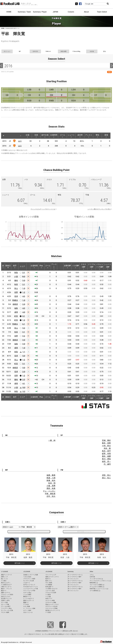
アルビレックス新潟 (7, 595)
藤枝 (16, 280)
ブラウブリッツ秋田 (29, 579)
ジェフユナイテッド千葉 (31, 589)
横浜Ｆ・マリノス (6, 589)
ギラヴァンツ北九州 (51, 606)
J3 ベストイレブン (73, 591)
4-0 (24, 312)
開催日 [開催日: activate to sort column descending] (8, 266)
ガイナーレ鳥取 (50, 601)
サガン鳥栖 (27, 606)
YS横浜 (15, 300)
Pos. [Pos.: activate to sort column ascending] (41, 266)
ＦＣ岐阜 (48, 595)
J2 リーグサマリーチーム (75, 581)
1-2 (24, 292)
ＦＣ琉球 (48, 612)
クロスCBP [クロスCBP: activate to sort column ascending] (84, 266)
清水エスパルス (6, 597)
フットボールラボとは (96, 579)
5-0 (24, 356)
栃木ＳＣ (48, 579)
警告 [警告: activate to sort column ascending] (99, 136)
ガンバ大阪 (4, 602)
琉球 (16, 296)
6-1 (24, 324)
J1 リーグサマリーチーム (75, 575)
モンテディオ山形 (29, 581)
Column (71, 12)
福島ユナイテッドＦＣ (52, 577)
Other (91, 572)
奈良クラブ (49, 599)
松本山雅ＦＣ (49, 587)
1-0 (24, 288)
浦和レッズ (4, 577)
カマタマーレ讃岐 (51, 602)
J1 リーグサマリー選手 (74, 577)
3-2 (24, 336)
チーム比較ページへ (29, 532)
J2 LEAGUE (27, 572)
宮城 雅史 (106, 440)
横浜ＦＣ (4, 591)
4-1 (24, 384)
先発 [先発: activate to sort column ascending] (37, 136)
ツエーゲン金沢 (50, 591)
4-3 (24, 296)
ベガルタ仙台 (27, 577)
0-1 (24, 316)
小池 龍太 (106, 446)
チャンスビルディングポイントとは (43, 209)
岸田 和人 (106, 475)
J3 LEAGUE (49, 572)
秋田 (16, 284)
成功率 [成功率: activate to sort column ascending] (81, 136)
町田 (16, 316)
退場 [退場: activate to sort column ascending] (107, 136)
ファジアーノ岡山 (6, 608)
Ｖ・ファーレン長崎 (29, 608)
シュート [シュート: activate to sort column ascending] (72, 136)
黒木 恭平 (106, 451)
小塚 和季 (51, 486)
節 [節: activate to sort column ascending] (3, 266)
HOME (9, 12)
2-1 (24, 273)
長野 (16, 292)
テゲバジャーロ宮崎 (51, 608)
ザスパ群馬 (49, 583)
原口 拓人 (106, 478)
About (86, 12)
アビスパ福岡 (5, 612)
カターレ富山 (27, 593)
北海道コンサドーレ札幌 (31, 575)
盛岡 (16, 312)
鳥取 (16, 273)
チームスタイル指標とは (97, 587)
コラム (92, 575)
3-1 (24, 332)
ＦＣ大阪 (48, 597)
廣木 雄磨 (106, 456)
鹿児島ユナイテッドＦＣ (53, 610)
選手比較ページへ (84, 532)
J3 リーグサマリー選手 (74, 589)
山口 (20, 141)
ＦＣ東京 (4, 581)
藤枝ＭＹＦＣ (27, 597)
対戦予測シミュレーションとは (99, 589)
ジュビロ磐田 (27, 595)
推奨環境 (45, 631)
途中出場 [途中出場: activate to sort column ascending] (45, 136)
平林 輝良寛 (50, 494)
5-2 (24, 328)
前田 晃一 (106, 462)
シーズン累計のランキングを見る (99, 209)
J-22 (16, 277)
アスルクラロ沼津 (51, 593)
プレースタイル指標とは (97, 585)
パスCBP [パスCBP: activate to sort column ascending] (76, 266)
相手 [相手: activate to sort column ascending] (15, 266)
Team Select (102, 12)
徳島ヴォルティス (29, 601)
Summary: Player (40, 12)
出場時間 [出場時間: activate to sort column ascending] (54, 136)
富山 (16, 288)
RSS (109, 72)
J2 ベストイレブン (73, 585)
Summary (71, 572)
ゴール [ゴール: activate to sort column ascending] (63, 136)
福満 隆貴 (51, 475)
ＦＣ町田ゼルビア (6, 585)
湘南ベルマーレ (6, 593)
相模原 (15, 304)
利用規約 (39, 631)
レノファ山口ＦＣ (29, 599)
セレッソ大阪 (5, 604)
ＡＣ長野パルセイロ (51, 589)
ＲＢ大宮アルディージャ (31, 587)
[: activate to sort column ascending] (8, 136)
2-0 (24, 304)
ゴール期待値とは (95, 591)
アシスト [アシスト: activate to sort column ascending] (90, 136)
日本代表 (92, 577)
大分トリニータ (28, 612)
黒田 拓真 (51, 488)
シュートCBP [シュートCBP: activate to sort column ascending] (108, 266)
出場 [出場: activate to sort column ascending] (28, 136)
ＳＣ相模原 (49, 585)
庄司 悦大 (51, 496)
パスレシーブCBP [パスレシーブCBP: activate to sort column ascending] (100, 266)
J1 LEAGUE (5, 572)
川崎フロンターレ (6, 587)
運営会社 (65, 631)
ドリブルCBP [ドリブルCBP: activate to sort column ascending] (92, 266)
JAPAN (55, 12)
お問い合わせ (73, 631)
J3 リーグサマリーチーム (75, 587)
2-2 (24, 391)
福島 (16, 308)
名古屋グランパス (6, 599)
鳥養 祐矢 (51, 480)
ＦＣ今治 (26, 604)
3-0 (24, 280)
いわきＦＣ (27, 583)
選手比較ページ (20, 563)
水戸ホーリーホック (29, 585)
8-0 (24, 277)
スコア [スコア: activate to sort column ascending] (22, 266)
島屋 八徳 (51, 478)
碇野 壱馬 (106, 454)
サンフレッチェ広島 (7, 610)
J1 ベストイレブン (73, 579)
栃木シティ (49, 581)
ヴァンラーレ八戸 (51, 575)
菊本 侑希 (106, 443)
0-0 (24, 388)
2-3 (24, 380)
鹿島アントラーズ (6, 575)
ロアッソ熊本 (27, 610)
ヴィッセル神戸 (6, 606)
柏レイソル (4, 579)
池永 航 (107, 448)
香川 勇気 (106, 459)
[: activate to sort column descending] (4, 136)
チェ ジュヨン (49, 491)
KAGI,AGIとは (94, 583)
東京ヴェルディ (6, 583)
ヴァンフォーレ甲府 (29, 591)
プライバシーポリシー (55, 631)
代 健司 (107, 464)
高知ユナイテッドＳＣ (52, 604)
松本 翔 (52, 483)
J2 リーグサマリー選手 (74, 583)
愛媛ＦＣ (26, 602)
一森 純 (52, 440)
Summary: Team (24, 12)
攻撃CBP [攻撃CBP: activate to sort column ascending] (67, 266)
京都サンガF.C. (5, 601)
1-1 (24, 352)
